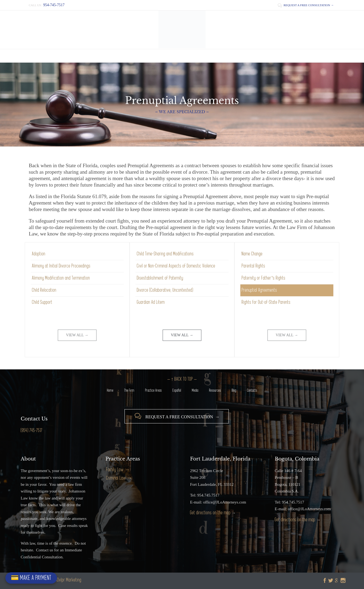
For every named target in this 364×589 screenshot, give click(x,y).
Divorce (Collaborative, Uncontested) (165, 290)
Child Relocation (44, 290)
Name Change (252, 254)
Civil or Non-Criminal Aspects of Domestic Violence (176, 266)
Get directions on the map (210, 513)
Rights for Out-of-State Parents (266, 302)
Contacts (252, 390)
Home (110, 390)
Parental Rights (254, 266)
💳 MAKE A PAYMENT (31, 578)
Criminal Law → (119, 478)
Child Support (42, 302)
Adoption (39, 254)
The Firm (129, 390)
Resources (215, 390)
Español (177, 390)
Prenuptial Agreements (259, 290)
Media (195, 390)
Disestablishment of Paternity (160, 278)
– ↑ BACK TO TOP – (182, 379)
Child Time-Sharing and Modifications (165, 254)
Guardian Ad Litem (151, 302)
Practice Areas (154, 390)
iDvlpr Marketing (69, 580)
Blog (234, 390)
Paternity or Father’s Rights (264, 278)
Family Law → (118, 470)
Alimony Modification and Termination (61, 278)
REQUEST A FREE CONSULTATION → (306, 5)
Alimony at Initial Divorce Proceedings (61, 266)
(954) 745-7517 (32, 431)
